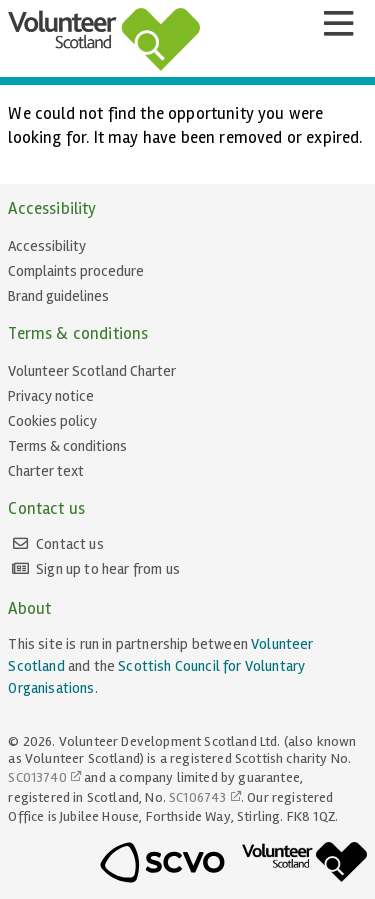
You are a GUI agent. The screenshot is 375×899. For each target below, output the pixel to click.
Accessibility (47, 246)
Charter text (46, 471)
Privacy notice (51, 396)
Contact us (70, 544)
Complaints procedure (76, 271)
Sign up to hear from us (108, 569)
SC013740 (37, 777)
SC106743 (197, 797)
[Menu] (338, 24)
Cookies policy (52, 421)
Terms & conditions (67, 446)
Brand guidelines (58, 296)
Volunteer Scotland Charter (92, 371)
